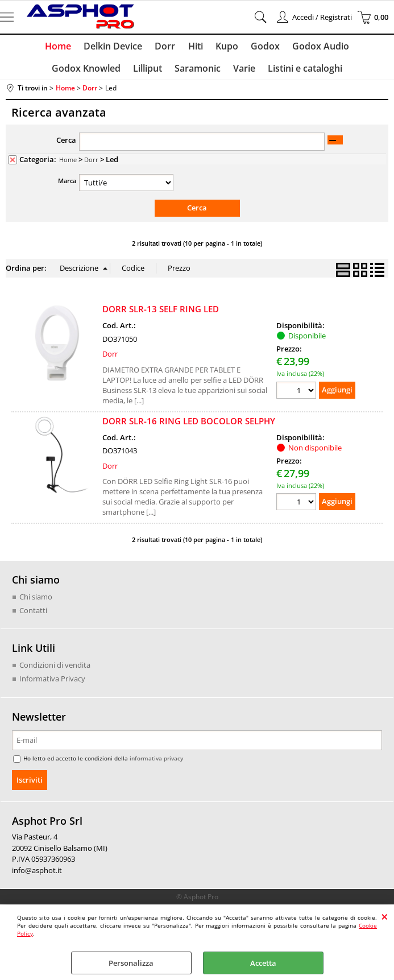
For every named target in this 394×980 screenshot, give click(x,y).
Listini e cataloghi (263, 72)
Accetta (263, 963)
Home (22, 47)
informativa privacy (156, 763)
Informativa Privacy (52, 683)
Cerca (66, 145)
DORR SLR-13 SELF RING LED (161, 314)
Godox (223, 47)
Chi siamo (36, 602)
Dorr (126, 47)
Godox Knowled (351, 47)
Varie (203, 72)
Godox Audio (277, 47)
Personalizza (131, 963)
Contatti (33, 615)
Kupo (185, 47)
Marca (67, 186)
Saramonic (158, 72)
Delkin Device (75, 47)
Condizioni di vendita (55, 670)
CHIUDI (385, 916)
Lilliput (109, 72)
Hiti (155, 47)
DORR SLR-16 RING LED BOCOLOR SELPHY (189, 425)
